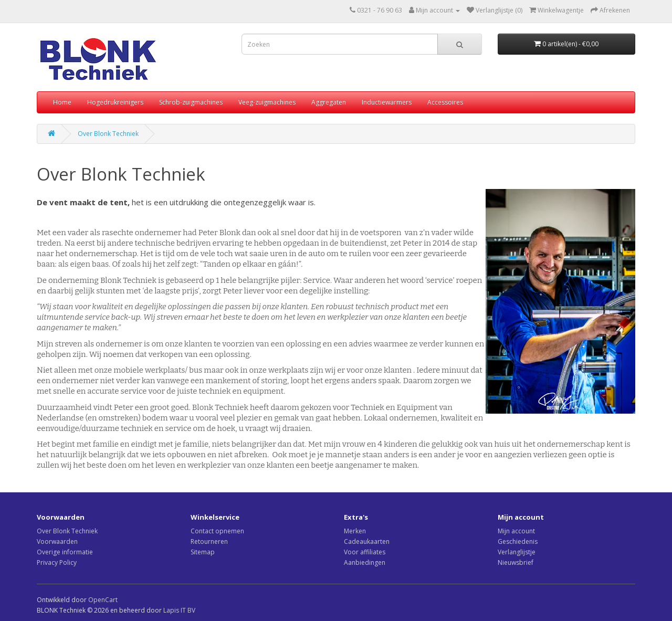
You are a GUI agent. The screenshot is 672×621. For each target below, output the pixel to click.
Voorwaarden (57, 541)
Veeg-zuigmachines (267, 102)
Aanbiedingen (365, 562)
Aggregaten (329, 102)
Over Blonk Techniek (108, 134)
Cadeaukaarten (367, 541)
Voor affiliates (365, 552)
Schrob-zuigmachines (191, 102)
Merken (355, 531)
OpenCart (103, 600)
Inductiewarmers (387, 102)
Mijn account (516, 531)
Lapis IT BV (179, 610)
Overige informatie (65, 552)
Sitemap (203, 552)
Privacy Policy (57, 562)
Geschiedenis (518, 541)
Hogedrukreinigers (115, 102)
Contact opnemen (217, 531)
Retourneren (209, 541)
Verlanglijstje (517, 552)
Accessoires (445, 102)
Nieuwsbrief (516, 562)
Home (62, 102)
